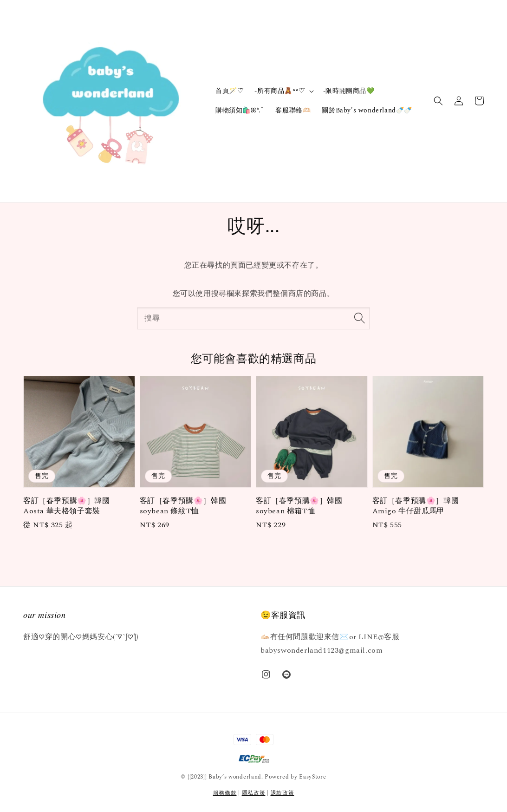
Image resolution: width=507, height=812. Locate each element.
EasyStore (312, 777)
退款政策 (283, 793)
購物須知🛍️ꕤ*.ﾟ (240, 110)
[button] (438, 101)
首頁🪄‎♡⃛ (229, 91)
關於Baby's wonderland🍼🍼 (367, 110)
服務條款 (225, 793)
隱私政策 (254, 793)
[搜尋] (359, 318)
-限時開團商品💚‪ (349, 91)
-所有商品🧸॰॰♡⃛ (279, 91)
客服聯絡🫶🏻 (293, 110)
